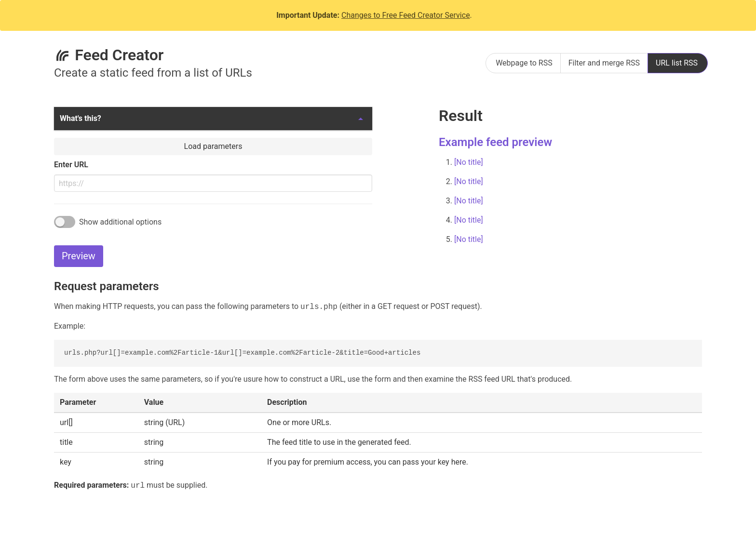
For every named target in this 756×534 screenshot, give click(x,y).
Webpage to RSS (524, 63)
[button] (213, 119)
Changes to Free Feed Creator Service (406, 15)
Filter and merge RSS (604, 63)
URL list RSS (677, 63)
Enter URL (71, 165)
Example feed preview (495, 142)
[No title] (469, 162)
